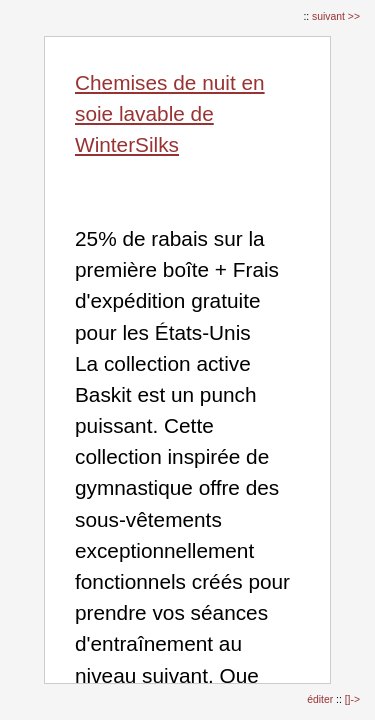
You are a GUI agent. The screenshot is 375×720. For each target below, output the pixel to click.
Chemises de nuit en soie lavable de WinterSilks (170, 113)
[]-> (352, 699)
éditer (321, 699)
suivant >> (336, 16)
